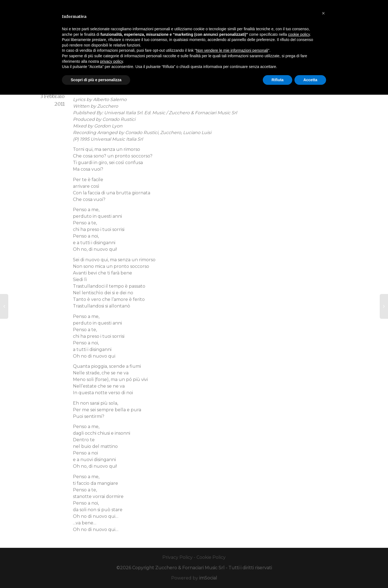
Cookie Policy (211, 557)
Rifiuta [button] (278, 80)
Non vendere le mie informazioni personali (232, 50)
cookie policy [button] (299, 34)
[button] (323, 13)
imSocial (208, 578)
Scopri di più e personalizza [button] (96, 80)
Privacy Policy (177, 557)
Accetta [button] (310, 80)
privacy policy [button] (112, 61)
